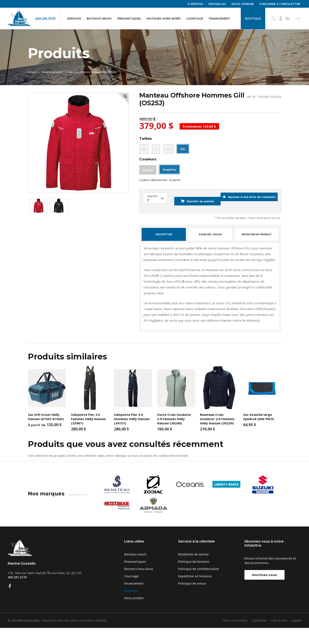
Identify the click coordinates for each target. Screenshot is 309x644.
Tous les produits (52, 81)
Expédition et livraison (195, 592)
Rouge (148, 181)
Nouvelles (217, 4)
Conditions (259, 636)
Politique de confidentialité (198, 585)
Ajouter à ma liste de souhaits (248, 221)
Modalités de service (193, 570)
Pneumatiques (129, 18)
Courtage (195, 18)
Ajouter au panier (192, 221)
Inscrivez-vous (264, 591)
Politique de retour (192, 600)
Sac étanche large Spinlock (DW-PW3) (259, 433)
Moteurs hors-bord (164, 18)
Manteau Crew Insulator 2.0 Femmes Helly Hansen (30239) (217, 435)
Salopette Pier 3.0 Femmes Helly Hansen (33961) (88, 435)
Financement (220, 18)
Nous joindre (243, 4)
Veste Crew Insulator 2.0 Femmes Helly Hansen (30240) (174, 435)
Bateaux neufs (99, 18)
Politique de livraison (194, 578)
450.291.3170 (45, 19)
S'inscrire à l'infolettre (280, 4)
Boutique (253, 18)
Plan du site (279, 636)
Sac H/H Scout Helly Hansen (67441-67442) (46, 433)
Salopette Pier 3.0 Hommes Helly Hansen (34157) (132, 435)
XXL (183, 160)
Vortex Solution (98, 636)
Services (74, 18)
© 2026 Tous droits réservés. (39, 636)
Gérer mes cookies (234, 636)
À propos (195, 4)
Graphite (170, 181)
